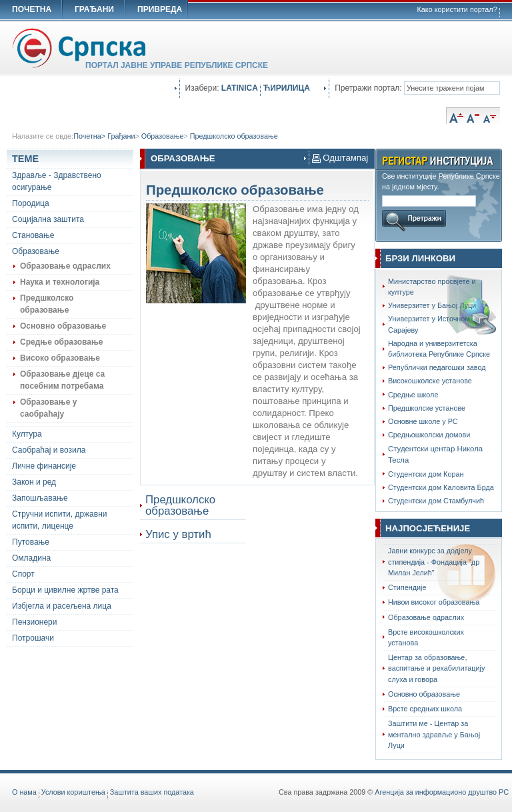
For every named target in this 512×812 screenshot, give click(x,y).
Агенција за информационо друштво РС (442, 792)
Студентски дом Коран (426, 474)
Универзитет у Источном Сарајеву (429, 324)
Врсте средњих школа (425, 709)
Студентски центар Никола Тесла (435, 454)
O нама (24, 792)
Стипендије (407, 587)
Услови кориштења (73, 792)
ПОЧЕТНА (32, 9)
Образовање (163, 136)
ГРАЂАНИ (94, 9)
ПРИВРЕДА (160, 9)
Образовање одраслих (426, 617)
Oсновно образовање (424, 694)
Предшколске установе (427, 408)
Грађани (121, 136)
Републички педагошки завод (437, 367)
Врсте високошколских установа (426, 637)
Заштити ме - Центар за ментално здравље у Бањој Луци (434, 734)
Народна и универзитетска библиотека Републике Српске (439, 349)
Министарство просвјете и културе (432, 287)
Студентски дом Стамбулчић (436, 501)
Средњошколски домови (429, 435)
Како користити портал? (457, 9)
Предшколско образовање (234, 136)
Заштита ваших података (152, 792)
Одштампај (340, 158)
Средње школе (413, 395)
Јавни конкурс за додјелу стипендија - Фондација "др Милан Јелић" (434, 561)
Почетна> (90, 136)
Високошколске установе (430, 381)
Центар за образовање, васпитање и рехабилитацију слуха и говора (436, 668)
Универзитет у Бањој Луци (432, 305)
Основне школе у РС (423, 421)
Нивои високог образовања (434, 602)
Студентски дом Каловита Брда (441, 487)
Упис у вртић (178, 534)
